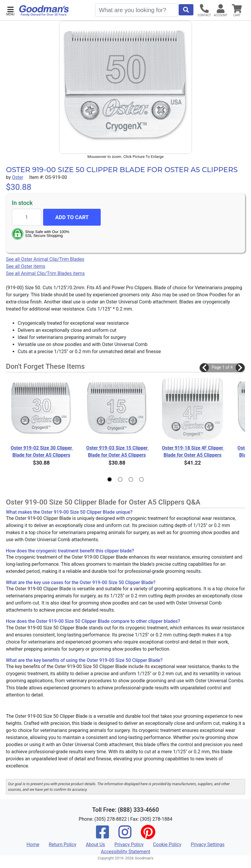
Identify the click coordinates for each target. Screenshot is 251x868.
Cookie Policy (167, 844)
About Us (95, 844)
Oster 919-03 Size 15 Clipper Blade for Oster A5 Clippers (118, 451)
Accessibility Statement (125, 852)
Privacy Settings (208, 844)
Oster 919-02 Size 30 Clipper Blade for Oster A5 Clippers (42, 451)
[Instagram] (125, 836)
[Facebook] (102, 836)
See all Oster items (26, 266)
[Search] (136, 10)
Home (33, 844)
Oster (17, 177)
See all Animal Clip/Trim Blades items (45, 273)
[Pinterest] (148, 836)
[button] (10, 10)
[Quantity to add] (27, 217)
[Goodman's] (44, 11)
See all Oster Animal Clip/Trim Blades (45, 259)
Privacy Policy (129, 844)
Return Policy (62, 844)
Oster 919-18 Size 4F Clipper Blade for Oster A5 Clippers (193, 451)
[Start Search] (186, 10)
